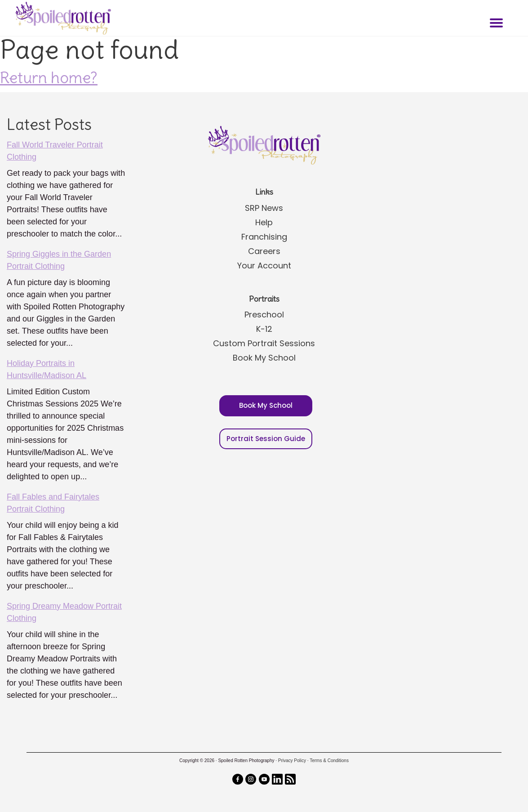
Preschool (264, 315)
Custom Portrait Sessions (264, 343)
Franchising (264, 237)
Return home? (49, 77)
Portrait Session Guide (266, 439)
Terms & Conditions (329, 761)
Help (264, 222)
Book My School (264, 358)
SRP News (264, 208)
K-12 (264, 329)
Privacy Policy (292, 761)
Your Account (264, 265)
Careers (264, 251)
